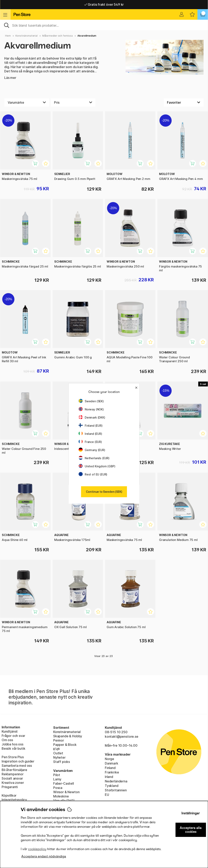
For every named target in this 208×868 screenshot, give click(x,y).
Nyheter (59, 757)
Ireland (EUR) (90, 434)
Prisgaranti (10, 787)
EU (107, 795)
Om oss (7, 740)
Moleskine (61, 796)
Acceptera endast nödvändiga (44, 856)
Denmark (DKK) (92, 417)
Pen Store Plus (13, 757)
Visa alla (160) (64, 801)
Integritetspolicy (14, 800)
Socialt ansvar (12, 778)
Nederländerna (116, 781)
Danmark (112, 763)
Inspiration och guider (18, 761)
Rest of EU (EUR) (93, 474)
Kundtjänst (10, 731)
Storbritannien (116, 790)
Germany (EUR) (92, 450)
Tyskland (112, 786)
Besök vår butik (13, 748)
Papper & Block (65, 745)
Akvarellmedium (87, 36)
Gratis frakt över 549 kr (104, 4)
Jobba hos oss (12, 744)
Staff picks (62, 762)
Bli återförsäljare (14, 770)
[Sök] (104, 25)
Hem (8, 36)
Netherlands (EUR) (94, 458)
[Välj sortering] (184, 102)
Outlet (58, 753)
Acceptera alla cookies (191, 830)
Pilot (57, 775)
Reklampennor (13, 774)
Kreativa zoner (13, 783)
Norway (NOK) (91, 409)
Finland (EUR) (91, 426)
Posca (58, 788)
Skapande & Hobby (68, 736)
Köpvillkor (9, 795)
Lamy (57, 779)
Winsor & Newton (66, 792)
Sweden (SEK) (91, 401)
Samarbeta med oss (17, 766)
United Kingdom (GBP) (97, 466)
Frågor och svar (13, 736)
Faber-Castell (64, 783)
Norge (109, 759)
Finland (110, 768)
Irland (109, 777)
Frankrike (112, 772)
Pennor (59, 740)
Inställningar (191, 813)
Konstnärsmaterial (27, 36)
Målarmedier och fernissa (57, 36)
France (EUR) (90, 442)
